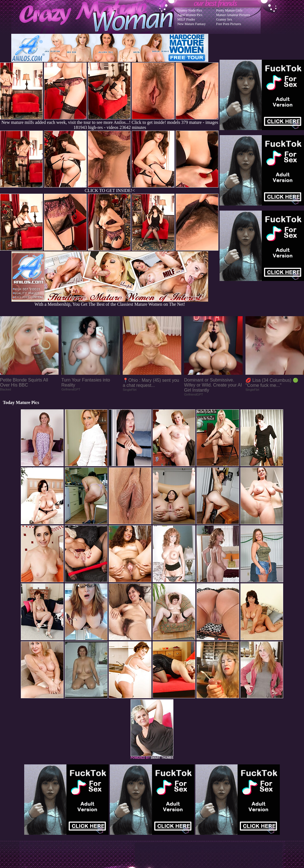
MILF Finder (186, 19)
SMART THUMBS (162, 758)
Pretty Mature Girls (229, 10)
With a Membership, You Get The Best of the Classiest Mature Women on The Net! (110, 302)
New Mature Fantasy (192, 24)
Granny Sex (224, 19)
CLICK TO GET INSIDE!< (110, 190)
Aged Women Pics (190, 15)
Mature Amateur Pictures (233, 15)
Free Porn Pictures (229, 24)
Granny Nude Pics (190, 10)
